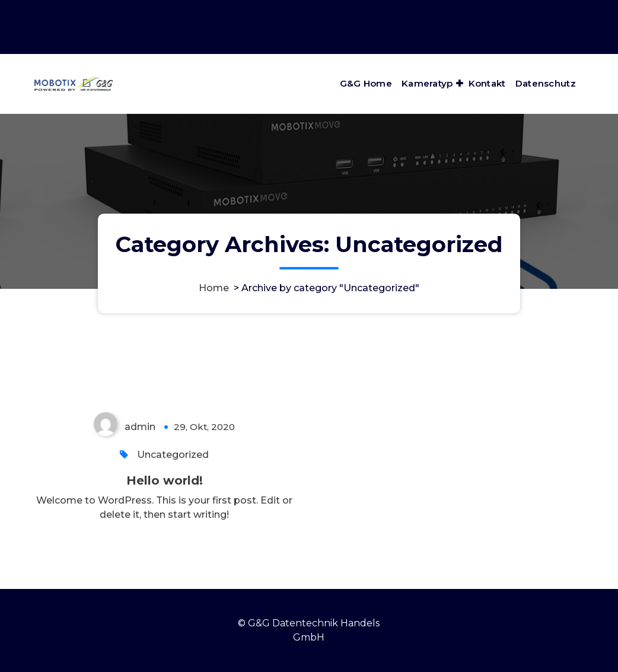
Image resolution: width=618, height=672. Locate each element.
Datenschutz (546, 83)
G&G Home (366, 83)
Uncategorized (173, 458)
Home (214, 288)
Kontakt (487, 83)
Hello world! (165, 484)
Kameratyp (427, 83)
